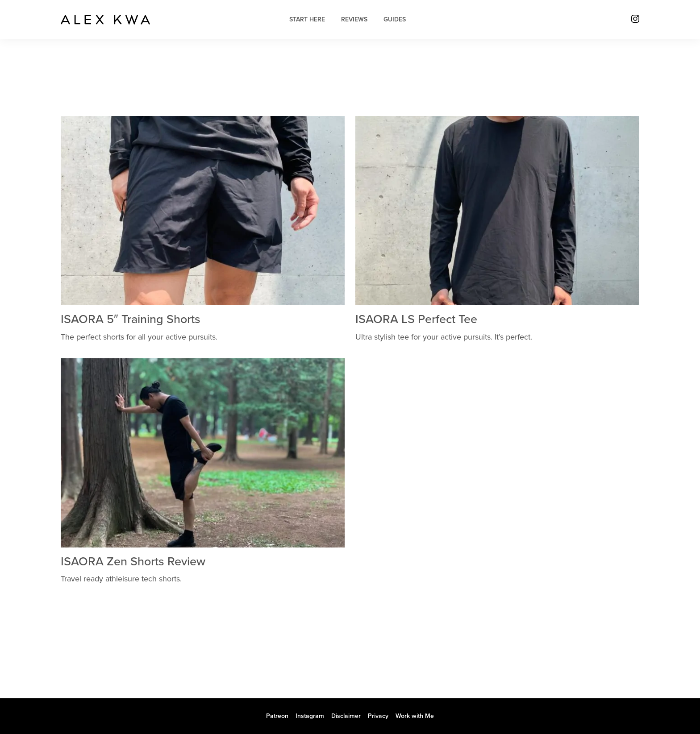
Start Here (307, 19)
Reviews (354, 19)
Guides (395, 19)
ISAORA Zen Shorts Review (133, 562)
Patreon (277, 716)
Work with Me (415, 716)
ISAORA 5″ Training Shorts (131, 319)
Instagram (310, 716)
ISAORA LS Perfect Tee (416, 319)
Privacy (378, 716)
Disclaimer (346, 716)
